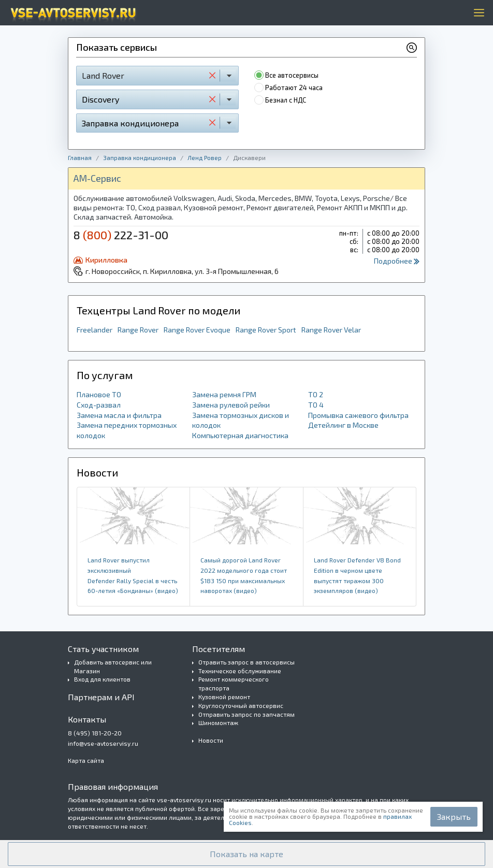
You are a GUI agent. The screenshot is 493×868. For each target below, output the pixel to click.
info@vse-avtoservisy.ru (103, 743)
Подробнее (397, 261)
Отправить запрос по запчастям (247, 714)
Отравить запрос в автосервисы (247, 662)
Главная (80, 157)
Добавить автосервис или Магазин (113, 666)
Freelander (95, 330)
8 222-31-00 (121, 235)
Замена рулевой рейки (231, 405)
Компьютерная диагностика (240, 435)
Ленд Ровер (205, 157)
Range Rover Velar (331, 330)
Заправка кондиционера (140, 157)
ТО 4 (316, 405)
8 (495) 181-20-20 (95, 733)
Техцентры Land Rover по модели (158, 310)
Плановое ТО (99, 394)
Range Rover (138, 330)
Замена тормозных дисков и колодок (241, 420)
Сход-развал (99, 405)
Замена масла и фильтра (119, 415)
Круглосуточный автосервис (241, 705)
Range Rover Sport (266, 330)
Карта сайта (86, 760)
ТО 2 (316, 394)
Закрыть (454, 816)
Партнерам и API (101, 697)
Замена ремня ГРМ (224, 394)
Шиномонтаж (218, 722)
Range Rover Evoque (197, 330)
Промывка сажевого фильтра (358, 415)
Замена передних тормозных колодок (127, 430)
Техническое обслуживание (240, 671)
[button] (247, 854)
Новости (211, 740)
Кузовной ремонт (224, 697)
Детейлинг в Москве (343, 425)
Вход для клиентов (102, 679)
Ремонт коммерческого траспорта (234, 683)
